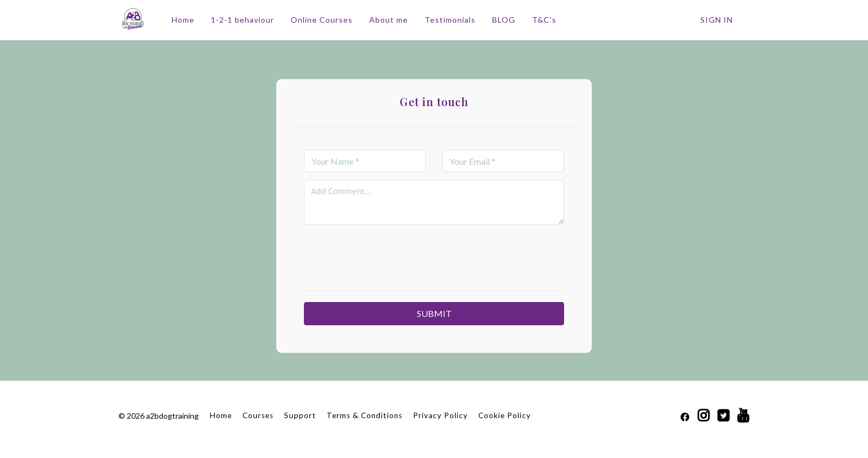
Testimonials (449, 20)
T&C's (544, 20)
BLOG (503, 20)
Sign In (717, 20)
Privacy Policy (440, 415)
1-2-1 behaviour (242, 20)
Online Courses (321, 20)
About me (388, 20)
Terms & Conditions (365, 415)
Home (182, 20)
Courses (258, 415)
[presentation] (434, 254)
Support (300, 415)
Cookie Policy (505, 415)
